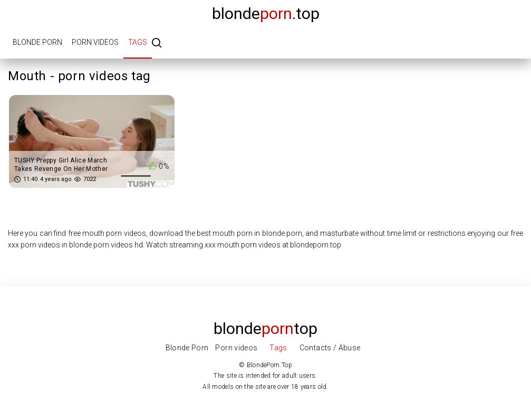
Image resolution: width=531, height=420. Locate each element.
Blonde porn (37, 42)
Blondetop (265, 328)
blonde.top (266, 13)
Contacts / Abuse (330, 348)
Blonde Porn (187, 348)
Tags (138, 42)
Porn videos (95, 42)
